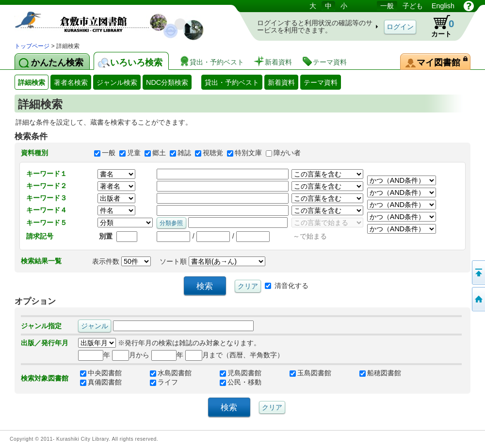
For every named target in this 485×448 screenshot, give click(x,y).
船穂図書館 (380, 373)
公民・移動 (241, 383)
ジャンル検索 (117, 82)
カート (438, 26)
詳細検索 (32, 82)
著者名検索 (71, 82)
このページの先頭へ (478, 272)
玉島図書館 (310, 373)
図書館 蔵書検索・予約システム (116, 21)
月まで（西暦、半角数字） (234, 355)
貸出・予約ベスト (232, 82)
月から (131, 355)
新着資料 (281, 82)
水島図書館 (171, 373)
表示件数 (121, 261)
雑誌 (184, 153)
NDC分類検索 (167, 82)
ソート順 (212, 261)
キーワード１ (47, 174)
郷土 (159, 153)
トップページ (32, 46)
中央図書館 (101, 373)
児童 (134, 153)
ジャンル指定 (41, 326)
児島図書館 (241, 373)
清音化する (291, 285)
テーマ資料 (321, 82)
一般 (109, 153)
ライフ (164, 383)
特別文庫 (248, 153)
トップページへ (478, 299)
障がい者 (287, 153)
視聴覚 (213, 153)
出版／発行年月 (45, 343)
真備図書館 (101, 383)
